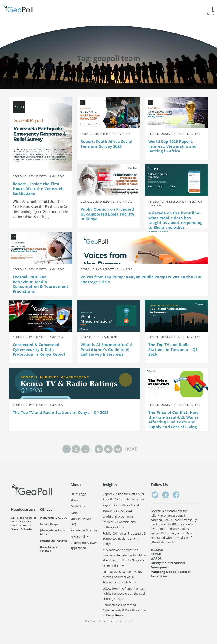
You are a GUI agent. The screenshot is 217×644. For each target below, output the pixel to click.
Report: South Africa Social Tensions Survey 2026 (106, 144)
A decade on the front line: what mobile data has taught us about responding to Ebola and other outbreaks (175, 222)
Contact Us (78, 506)
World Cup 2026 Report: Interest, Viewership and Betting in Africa (172, 146)
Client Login (78, 494)
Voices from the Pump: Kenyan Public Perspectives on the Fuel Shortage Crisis (142, 279)
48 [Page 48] (108, 449)
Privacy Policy (79, 537)
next (131, 448)
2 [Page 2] (76, 449)
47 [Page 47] (99, 449)
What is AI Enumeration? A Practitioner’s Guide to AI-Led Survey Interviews (107, 349)
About (74, 500)
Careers (76, 513)
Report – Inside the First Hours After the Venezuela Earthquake (39, 189)
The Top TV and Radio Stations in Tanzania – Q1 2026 (173, 349)
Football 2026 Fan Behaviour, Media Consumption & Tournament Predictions (40, 284)
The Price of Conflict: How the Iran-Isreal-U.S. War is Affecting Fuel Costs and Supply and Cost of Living (173, 420)
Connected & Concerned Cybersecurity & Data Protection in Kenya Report (39, 349)
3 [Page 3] (85, 449)
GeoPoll (91, 621)
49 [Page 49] (118, 449)
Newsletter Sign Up (83, 530)
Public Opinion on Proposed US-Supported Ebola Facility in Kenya (107, 214)
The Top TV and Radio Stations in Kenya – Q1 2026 (61, 412)
